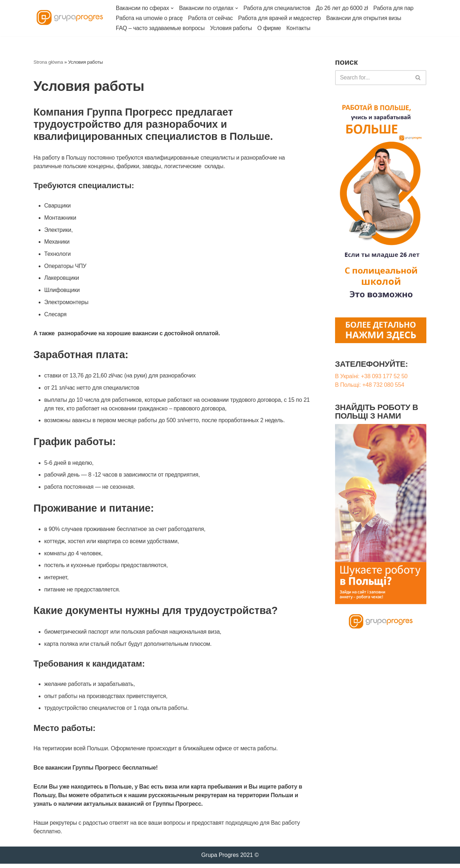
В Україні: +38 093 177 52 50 (371, 377)
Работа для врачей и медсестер (280, 18)
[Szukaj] (418, 78)
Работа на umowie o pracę (150, 18)
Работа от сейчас (211, 18)
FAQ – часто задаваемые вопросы (161, 28)
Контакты (299, 28)
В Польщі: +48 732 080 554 (370, 385)
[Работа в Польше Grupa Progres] (69, 18)
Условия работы (232, 28)
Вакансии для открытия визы (364, 18)
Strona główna (49, 62)
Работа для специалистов (277, 8)
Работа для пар (394, 8)
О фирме (270, 28)
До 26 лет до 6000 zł (343, 8)
